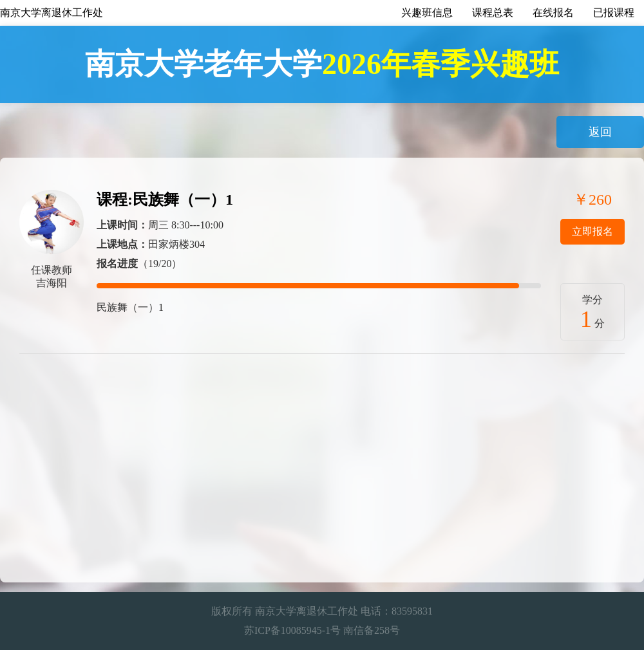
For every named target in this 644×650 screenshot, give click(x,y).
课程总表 (493, 13)
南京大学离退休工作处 (52, 13)
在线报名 (553, 13)
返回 (600, 132)
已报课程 (614, 13)
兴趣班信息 (427, 13)
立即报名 (592, 231)
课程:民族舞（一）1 (165, 200)
